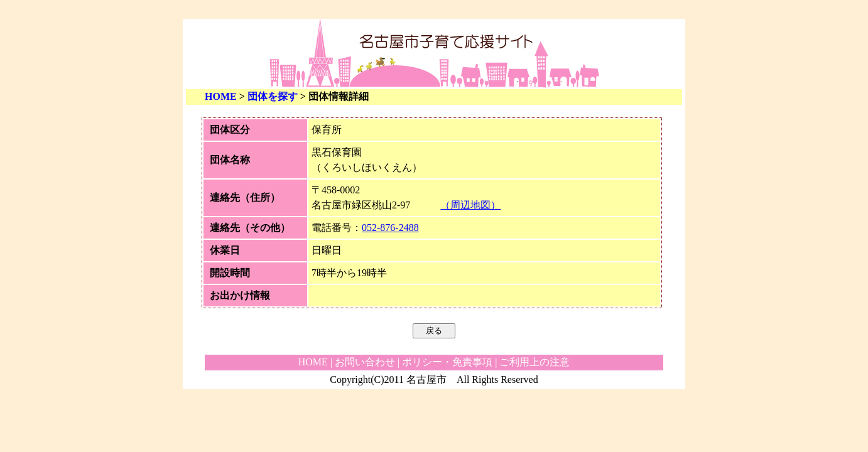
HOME (221, 96)
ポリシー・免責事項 (447, 362)
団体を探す (273, 96)
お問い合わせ (365, 362)
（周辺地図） (470, 205)
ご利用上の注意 (534, 362)
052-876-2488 (390, 228)
